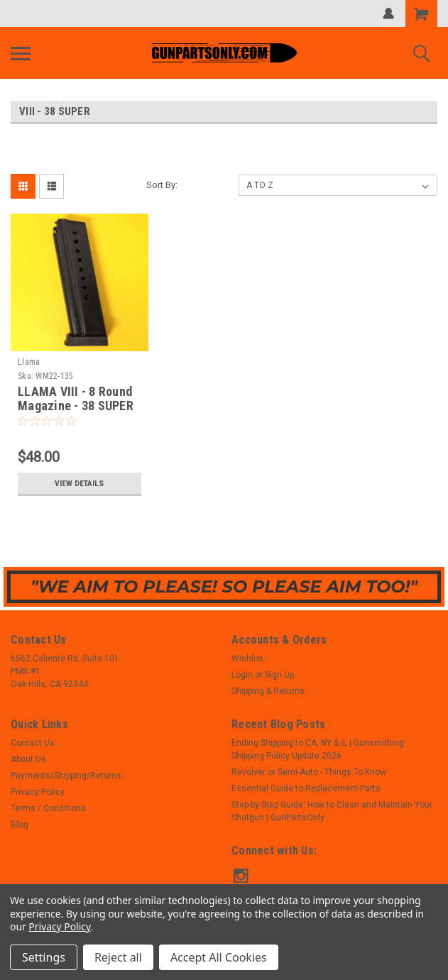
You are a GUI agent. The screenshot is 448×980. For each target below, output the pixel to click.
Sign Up (279, 675)
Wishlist (247, 659)
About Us (28, 759)
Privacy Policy (38, 792)
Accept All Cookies (219, 957)
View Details (80, 483)
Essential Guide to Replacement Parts (306, 788)
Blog (20, 825)
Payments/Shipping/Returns (66, 776)
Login (242, 675)
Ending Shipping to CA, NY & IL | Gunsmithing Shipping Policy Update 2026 (318, 749)
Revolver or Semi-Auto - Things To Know (309, 772)
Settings (44, 957)
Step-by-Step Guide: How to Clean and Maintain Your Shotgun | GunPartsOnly (332, 811)
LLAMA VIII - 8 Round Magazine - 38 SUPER (76, 399)
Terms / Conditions (48, 808)
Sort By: (162, 185)
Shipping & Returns (268, 691)
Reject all (118, 957)
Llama (29, 362)
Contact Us (33, 743)
